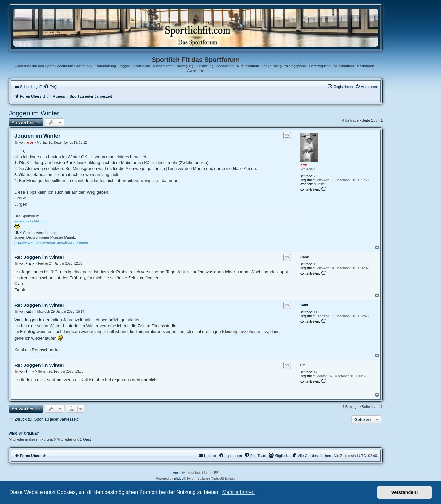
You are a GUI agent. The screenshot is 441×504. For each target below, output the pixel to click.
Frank (304, 257)
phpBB (179, 479)
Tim (303, 365)
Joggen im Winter (34, 113)
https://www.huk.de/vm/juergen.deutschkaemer (51, 242)
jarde (304, 165)
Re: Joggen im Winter (39, 257)
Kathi (304, 305)
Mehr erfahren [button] (238, 492)
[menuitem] (50, 87)
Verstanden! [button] (405, 492)
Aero (176, 473)
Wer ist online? (24, 433)
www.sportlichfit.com (31, 221)
